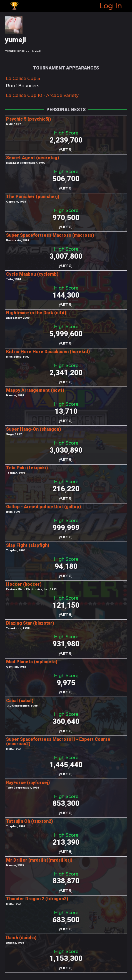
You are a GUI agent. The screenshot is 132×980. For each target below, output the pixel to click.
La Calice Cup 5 (23, 78)
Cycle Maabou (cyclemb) (32, 274)
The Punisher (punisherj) (33, 197)
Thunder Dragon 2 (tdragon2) (37, 899)
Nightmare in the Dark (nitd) (36, 313)
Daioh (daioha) (21, 938)
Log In (111, 6)
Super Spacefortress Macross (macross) (50, 235)
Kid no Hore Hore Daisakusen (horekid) (48, 352)
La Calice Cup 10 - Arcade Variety (42, 95)
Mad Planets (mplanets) (32, 662)
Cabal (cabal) (20, 701)
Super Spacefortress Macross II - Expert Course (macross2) (58, 741)
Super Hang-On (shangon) (33, 429)
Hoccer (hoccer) (24, 584)
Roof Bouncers (23, 86)
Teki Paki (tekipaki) (27, 468)
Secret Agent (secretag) (33, 158)
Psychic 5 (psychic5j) (28, 119)
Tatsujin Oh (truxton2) (29, 821)
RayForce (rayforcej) (28, 783)
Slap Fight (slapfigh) (28, 545)
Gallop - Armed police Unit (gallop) (43, 507)
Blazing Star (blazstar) (30, 623)
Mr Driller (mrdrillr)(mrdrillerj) (39, 860)
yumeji (66, 149)
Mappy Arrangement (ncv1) (35, 390)
